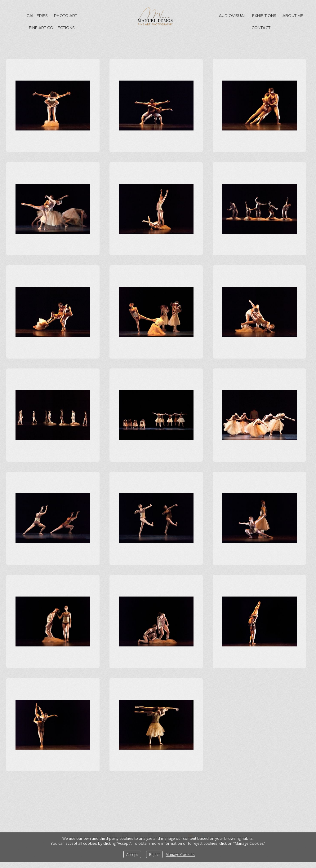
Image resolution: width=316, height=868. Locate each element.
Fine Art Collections (52, 28)
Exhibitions (264, 16)
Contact (261, 28)
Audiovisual (232, 16)
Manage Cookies (180, 854)
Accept (132, 854)
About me (293, 16)
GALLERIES (37, 16)
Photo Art (66, 16)
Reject (154, 854)
